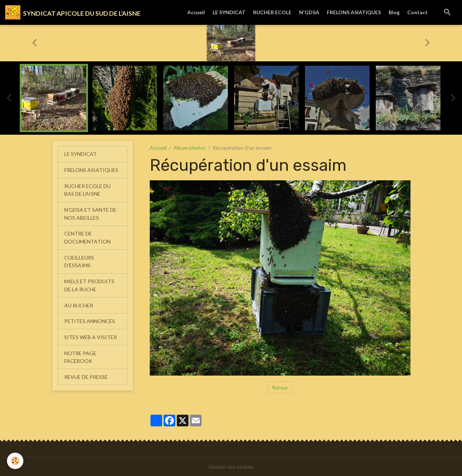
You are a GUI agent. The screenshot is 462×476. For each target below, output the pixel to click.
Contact (417, 12)
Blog (394, 12)
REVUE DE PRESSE (86, 373)
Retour (280, 387)
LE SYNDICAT (229, 12)
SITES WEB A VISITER (91, 334)
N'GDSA (309, 12)
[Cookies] (16, 461)
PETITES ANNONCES (90, 318)
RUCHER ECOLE (272, 12)
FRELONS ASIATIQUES (354, 12)
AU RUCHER (79, 302)
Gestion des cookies (231, 467)
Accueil (196, 12)
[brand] (73, 12)
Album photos (190, 148)
